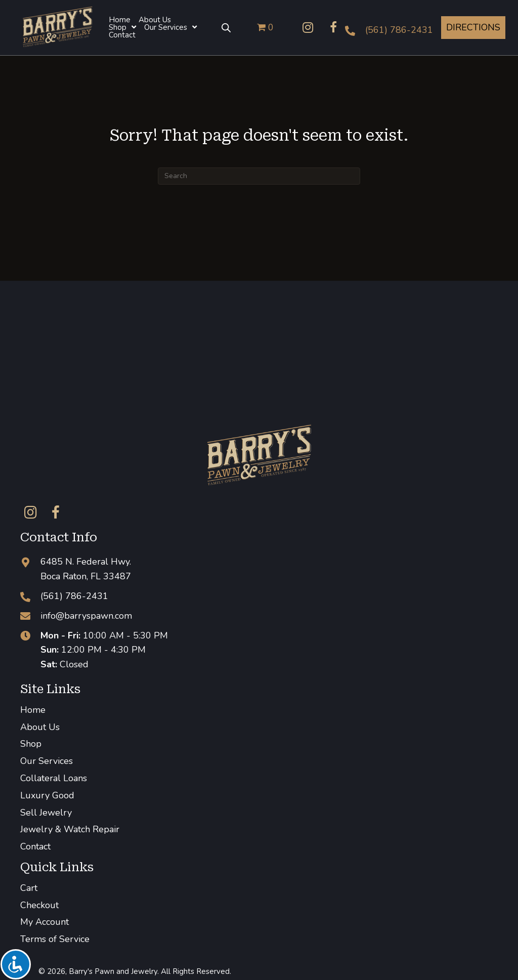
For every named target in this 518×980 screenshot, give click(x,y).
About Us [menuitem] (40, 727)
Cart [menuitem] (29, 888)
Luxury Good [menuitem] (47, 795)
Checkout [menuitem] (39, 905)
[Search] (259, 176)
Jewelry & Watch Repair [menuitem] (70, 829)
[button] (308, 27)
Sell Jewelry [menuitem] (46, 813)
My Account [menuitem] (45, 922)
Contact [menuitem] (35, 846)
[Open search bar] (226, 27)
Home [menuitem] (33, 710)
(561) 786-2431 (399, 30)
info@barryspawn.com (86, 616)
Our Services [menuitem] (47, 761)
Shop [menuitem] (31, 744)
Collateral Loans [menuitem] (54, 778)
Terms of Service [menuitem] (55, 939)
